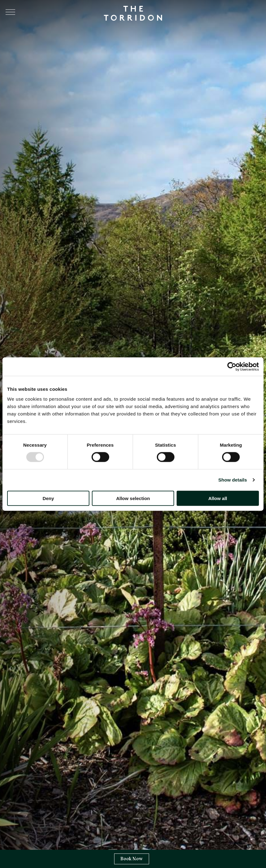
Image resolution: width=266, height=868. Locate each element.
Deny (48, 498)
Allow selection (133, 498)
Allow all (218, 498)
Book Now (132, 859)
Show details (233, 480)
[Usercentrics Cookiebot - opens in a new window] (232, 367)
